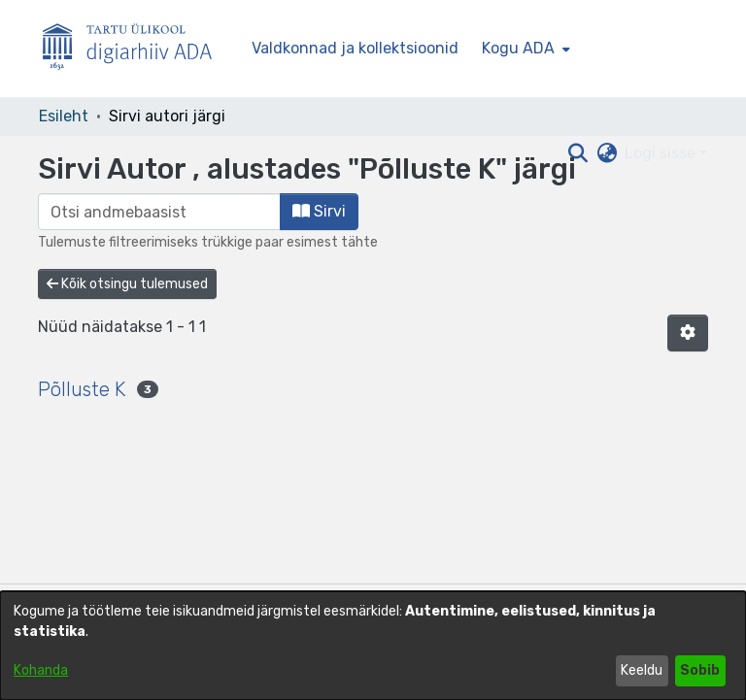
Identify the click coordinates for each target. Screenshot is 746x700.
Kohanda (41, 670)
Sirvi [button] (319, 211)
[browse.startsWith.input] (159, 212)
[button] (688, 333)
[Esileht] (135, 49)
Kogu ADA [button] (518, 48)
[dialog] (373, 646)
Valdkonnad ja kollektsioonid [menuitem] (355, 48)
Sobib (700, 670)
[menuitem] (524, 49)
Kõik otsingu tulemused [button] (127, 284)
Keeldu (642, 670)
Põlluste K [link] (82, 389)
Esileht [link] (64, 116)
